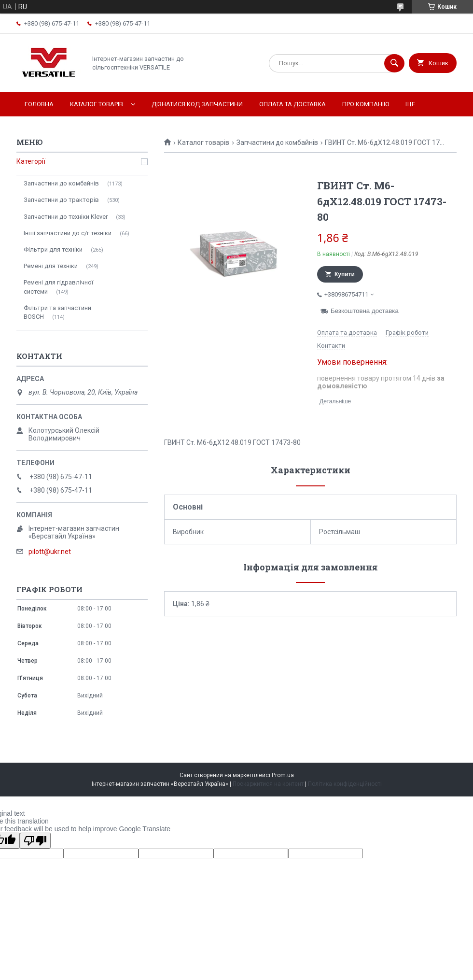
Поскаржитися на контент (268, 784)
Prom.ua (283, 775)
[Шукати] (394, 63)
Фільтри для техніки (53, 249)
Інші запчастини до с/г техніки (68, 233)
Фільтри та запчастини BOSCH (57, 312)
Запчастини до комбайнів (277, 142)
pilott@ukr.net (50, 552)
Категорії (31, 161)
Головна (39, 104)
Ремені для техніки (51, 266)
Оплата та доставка (292, 104)
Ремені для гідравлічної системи (58, 287)
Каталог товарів (97, 104)
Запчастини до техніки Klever (66, 217)
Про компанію (366, 104)
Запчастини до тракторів (61, 200)
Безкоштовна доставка (365, 311)
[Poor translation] (35, 841)
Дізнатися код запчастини (197, 104)
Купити (345, 274)
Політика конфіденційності (345, 784)
